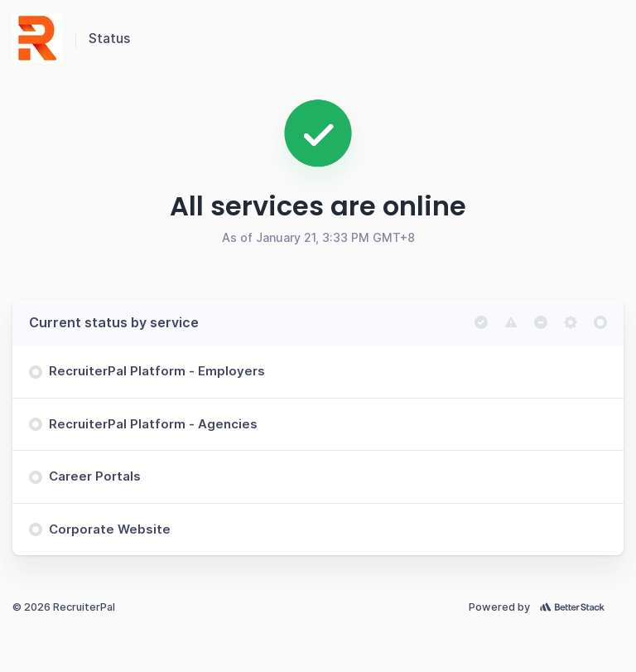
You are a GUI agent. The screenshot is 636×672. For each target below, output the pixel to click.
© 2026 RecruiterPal (64, 607)
